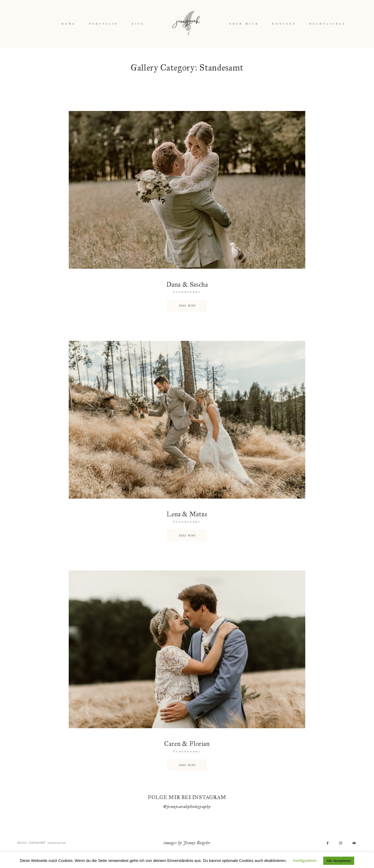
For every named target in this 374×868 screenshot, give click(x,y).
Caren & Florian (187, 744)
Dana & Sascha (187, 285)
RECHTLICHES (328, 24)
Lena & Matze (187, 514)
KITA (138, 24)
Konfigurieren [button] (305, 860)
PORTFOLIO (104, 24)
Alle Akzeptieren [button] (339, 861)
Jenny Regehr (197, 843)
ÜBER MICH (244, 24)
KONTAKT (284, 24)
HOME (69, 24)
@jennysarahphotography (187, 806)
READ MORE (187, 306)
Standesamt (187, 292)
